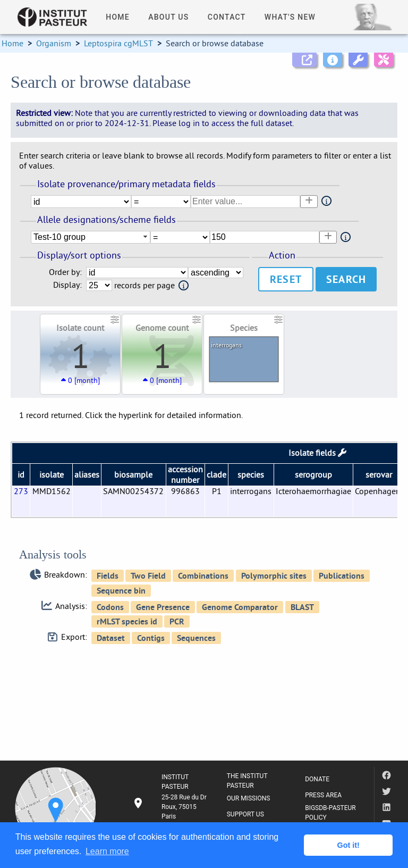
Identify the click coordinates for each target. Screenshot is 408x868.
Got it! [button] (348, 845)
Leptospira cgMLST (118, 43)
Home (12, 43)
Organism (54, 43)
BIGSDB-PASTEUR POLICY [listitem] (330, 813)
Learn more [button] (107, 851)
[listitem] (171, 807)
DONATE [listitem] (317, 779)
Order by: (65, 272)
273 (21, 491)
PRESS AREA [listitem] (323, 795)
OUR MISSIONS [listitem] (249, 798)
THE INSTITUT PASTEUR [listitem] (247, 781)
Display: (67, 285)
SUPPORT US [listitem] (245, 814)
